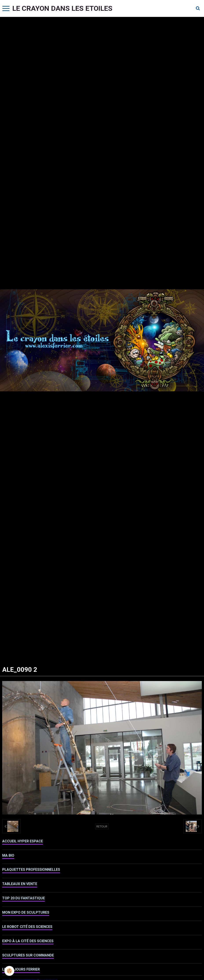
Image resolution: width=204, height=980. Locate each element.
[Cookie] (9, 971)
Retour (102, 826)
